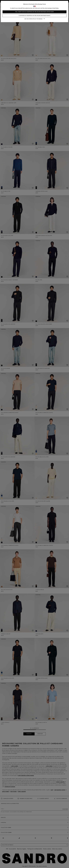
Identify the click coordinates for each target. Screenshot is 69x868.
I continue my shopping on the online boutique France (34, 16)
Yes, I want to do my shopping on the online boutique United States (35, 12)
